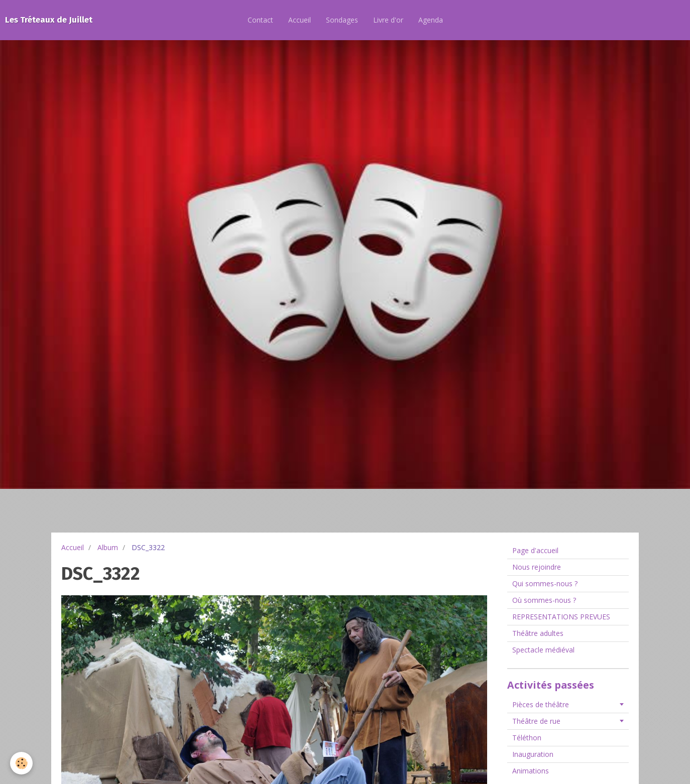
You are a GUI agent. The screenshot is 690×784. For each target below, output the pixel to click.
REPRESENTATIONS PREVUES (561, 617)
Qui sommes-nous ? (545, 583)
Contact (260, 20)
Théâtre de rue (536, 721)
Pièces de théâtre (541, 704)
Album (108, 547)
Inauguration (533, 754)
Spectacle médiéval (543, 650)
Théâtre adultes (538, 633)
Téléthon (527, 738)
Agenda (431, 20)
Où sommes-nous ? (544, 600)
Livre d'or (388, 20)
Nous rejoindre (537, 567)
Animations (531, 771)
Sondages (342, 20)
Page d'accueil (535, 550)
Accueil (300, 20)
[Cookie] (21, 763)
